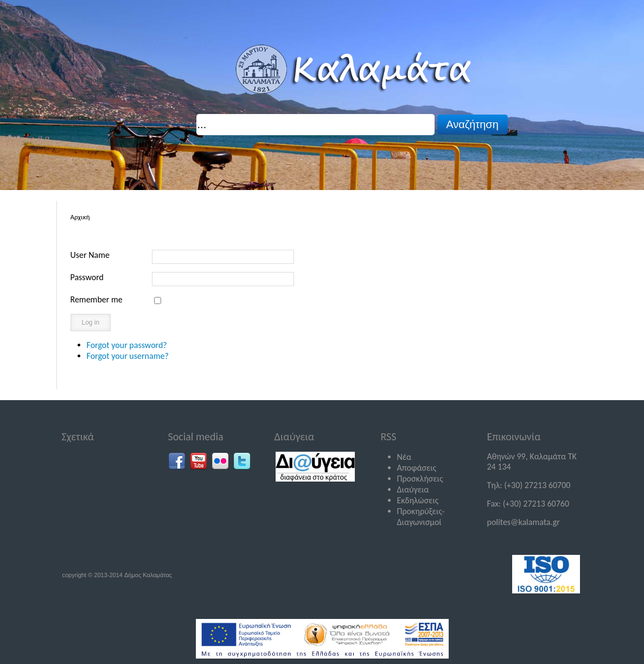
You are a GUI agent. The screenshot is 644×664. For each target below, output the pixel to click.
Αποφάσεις (417, 468)
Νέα (404, 457)
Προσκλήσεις (420, 479)
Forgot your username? (128, 356)
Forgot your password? (127, 345)
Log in (91, 322)
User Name (90, 255)
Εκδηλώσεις (418, 500)
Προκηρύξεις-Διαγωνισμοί (421, 517)
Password (87, 277)
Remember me (97, 299)
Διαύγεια (413, 489)
